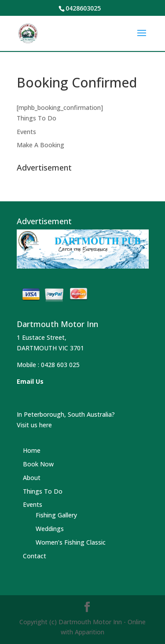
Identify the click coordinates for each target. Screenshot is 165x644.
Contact (35, 556)
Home (32, 450)
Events (26, 132)
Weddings (50, 529)
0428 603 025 (60, 365)
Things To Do (37, 118)
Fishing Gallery (56, 515)
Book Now (38, 464)
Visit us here (34, 425)
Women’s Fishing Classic (71, 542)
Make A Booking (40, 145)
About (32, 478)
